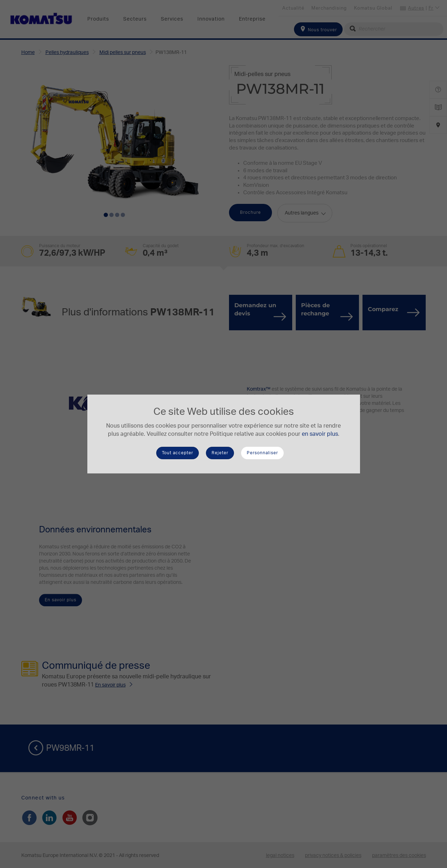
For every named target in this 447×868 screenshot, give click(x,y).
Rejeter (220, 453)
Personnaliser (262, 453)
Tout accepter (178, 453)
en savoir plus (320, 434)
